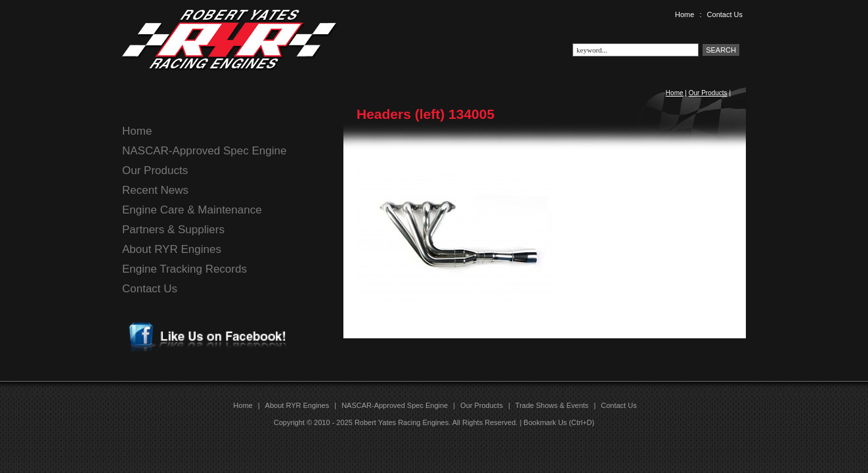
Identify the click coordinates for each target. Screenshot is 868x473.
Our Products (708, 93)
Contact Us (725, 14)
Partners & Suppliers (173, 230)
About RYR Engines (172, 249)
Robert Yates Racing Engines (401, 422)
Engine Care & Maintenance (192, 210)
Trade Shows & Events (552, 405)
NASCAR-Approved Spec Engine (204, 151)
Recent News (155, 190)
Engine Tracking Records (184, 269)
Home (684, 14)
